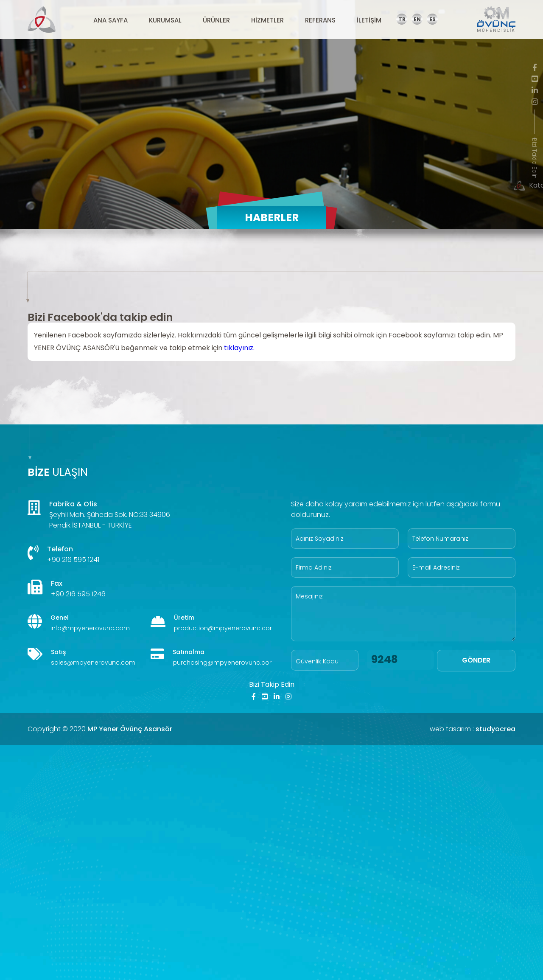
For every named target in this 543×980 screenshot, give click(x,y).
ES (432, 19)
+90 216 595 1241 (73, 560)
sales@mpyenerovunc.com (93, 663)
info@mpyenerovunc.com (90, 628)
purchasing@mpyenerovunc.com (224, 663)
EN (417, 19)
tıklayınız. (239, 348)
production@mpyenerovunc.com (225, 628)
